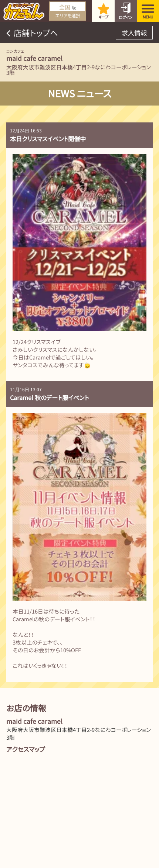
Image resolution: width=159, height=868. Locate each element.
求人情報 (134, 33)
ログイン (126, 17)
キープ (103, 17)
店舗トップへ (36, 33)
